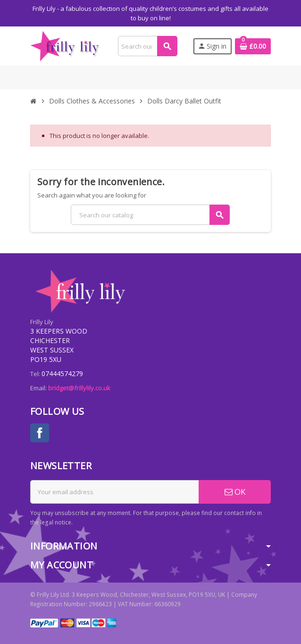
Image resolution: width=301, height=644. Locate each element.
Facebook (40, 433)
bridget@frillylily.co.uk (79, 388)
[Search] (147, 46)
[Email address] (115, 492)
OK (235, 492)
